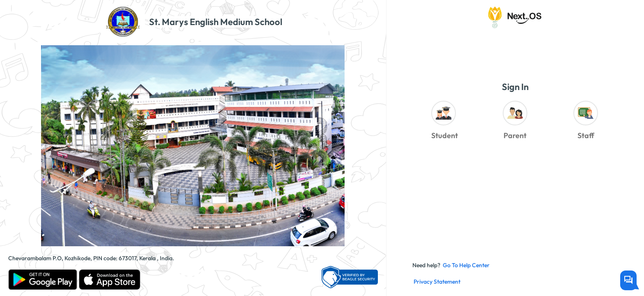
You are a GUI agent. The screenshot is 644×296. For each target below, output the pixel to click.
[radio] (444, 122)
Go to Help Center (466, 265)
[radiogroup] (515, 122)
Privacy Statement (437, 282)
